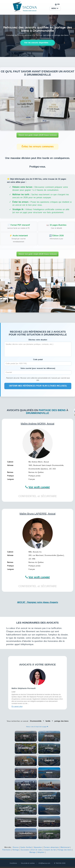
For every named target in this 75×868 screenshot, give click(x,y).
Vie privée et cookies (28, 863)
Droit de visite (36, 850)
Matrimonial (65, 847)
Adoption (41, 852)
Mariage (33, 852)
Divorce (16, 847)
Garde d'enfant (26, 847)
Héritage (16, 850)
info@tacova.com (44, 863)
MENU (55, 9)
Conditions (13, 863)
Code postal (38, 360)
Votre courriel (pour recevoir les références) (38, 368)
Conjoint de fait (50, 850)
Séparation (38, 847)
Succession (25, 850)
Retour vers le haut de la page (37, 727)
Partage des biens (65, 850)
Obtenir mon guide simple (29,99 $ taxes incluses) (38, 135)
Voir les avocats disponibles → (38, 43)
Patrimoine (6, 850)
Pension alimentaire (51, 847)
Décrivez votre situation (38, 340)
